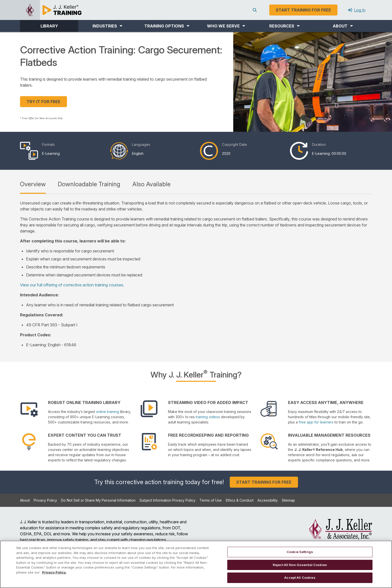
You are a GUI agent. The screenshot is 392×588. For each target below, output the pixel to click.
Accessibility (268, 500)
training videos (208, 417)
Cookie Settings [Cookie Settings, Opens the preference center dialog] (300, 552)
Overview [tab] (33, 184)
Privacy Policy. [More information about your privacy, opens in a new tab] (54, 572)
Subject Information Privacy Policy (167, 500)
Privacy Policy (45, 500)
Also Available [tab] (151, 184)
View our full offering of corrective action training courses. (72, 285)
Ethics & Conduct (240, 500)
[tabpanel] (196, 274)
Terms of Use (211, 500)
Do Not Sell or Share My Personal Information (98, 500)
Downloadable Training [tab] (89, 184)
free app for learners (316, 422)
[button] (107, 26)
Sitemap (288, 500)
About (25, 500)
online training (107, 412)
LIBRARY (49, 26)
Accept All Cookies (300, 578)
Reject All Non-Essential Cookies (300, 565)
